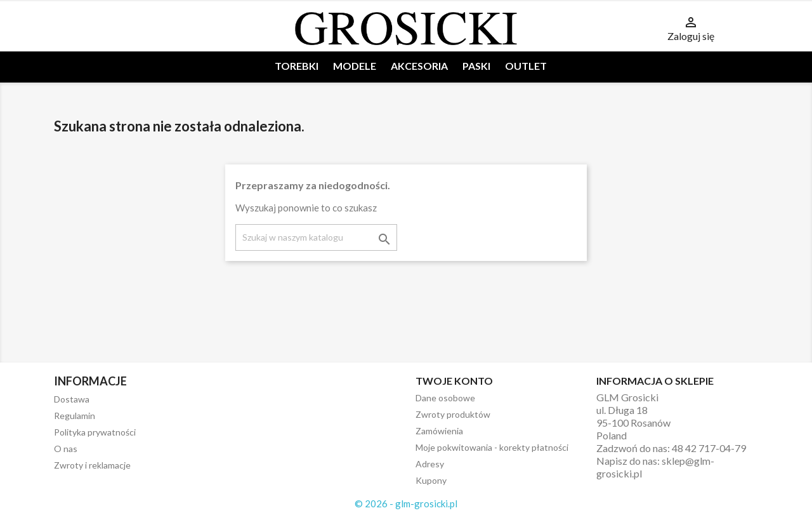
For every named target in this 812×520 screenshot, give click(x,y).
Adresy (430, 464)
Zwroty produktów (453, 414)
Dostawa (72, 399)
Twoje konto (454, 381)
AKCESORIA (419, 66)
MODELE (355, 66)
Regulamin (75, 416)
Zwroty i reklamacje (92, 465)
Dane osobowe (445, 398)
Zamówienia (439, 431)
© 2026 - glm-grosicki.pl (406, 503)
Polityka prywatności (95, 432)
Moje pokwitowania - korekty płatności (492, 447)
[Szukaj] (316, 237)
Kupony (431, 480)
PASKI (476, 66)
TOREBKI (297, 66)
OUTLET (526, 66)
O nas (66, 449)
